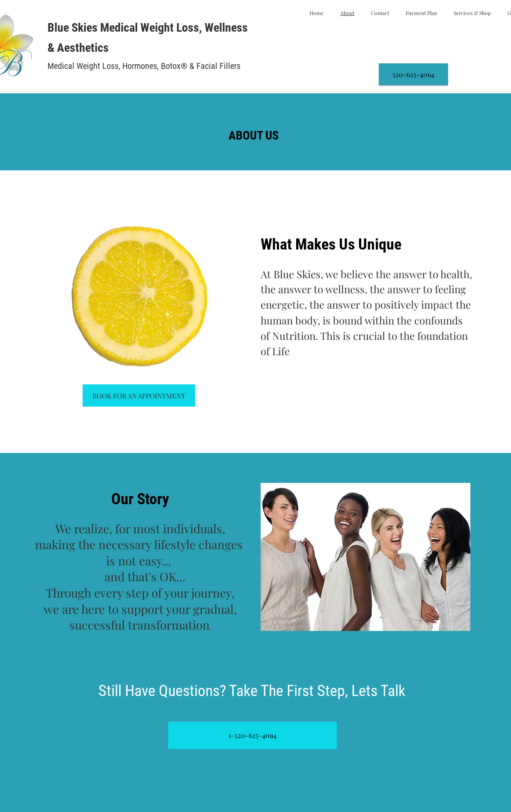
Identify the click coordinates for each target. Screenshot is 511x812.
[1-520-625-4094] (253, 735)
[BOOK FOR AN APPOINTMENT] (139, 396)
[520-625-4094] (413, 74)
